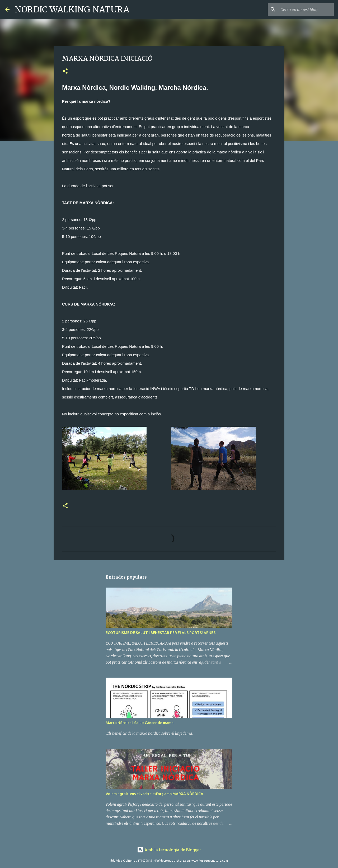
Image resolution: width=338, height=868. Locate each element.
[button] (65, 71)
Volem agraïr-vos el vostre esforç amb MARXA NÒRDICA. (155, 794)
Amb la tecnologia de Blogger (169, 850)
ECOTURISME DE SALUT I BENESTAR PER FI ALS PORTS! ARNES (161, 633)
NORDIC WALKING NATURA (72, 10)
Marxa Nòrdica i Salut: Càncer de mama (140, 723)
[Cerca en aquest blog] (306, 10)
